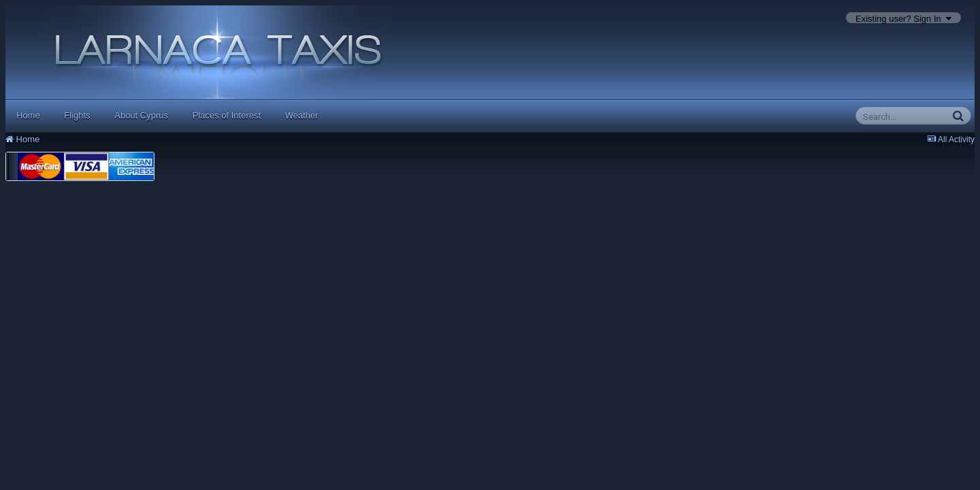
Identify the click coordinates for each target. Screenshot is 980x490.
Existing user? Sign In (903, 19)
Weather (302, 115)
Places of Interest (227, 115)
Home (28, 115)
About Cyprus (141, 115)
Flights (77, 115)
